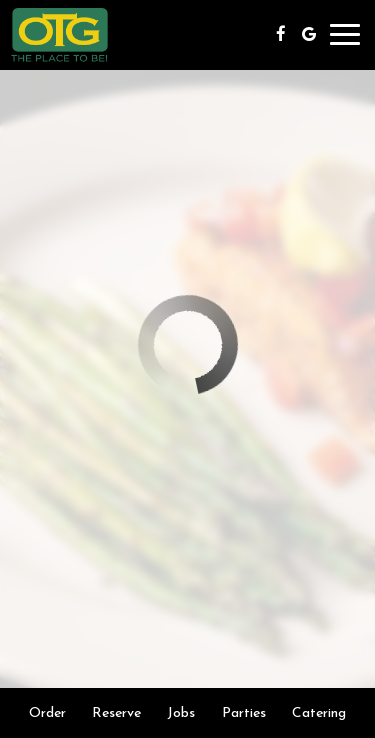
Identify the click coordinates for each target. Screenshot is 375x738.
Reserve (116, 712)
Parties (244, 712)
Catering (319, 712)
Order (47, 712)
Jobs (181, 712)
